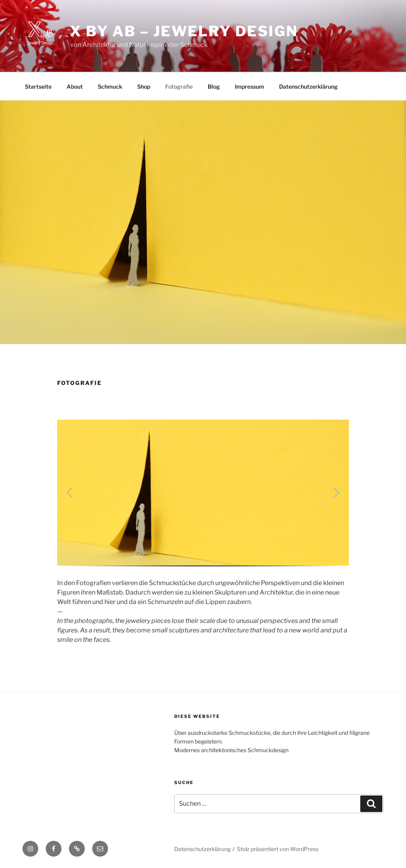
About (75, 86)
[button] (69, 493)
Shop (144, 86)
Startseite (38, 86)
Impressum (250, 86)
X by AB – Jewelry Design (184, 31)
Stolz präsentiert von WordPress (278, 849)
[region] (203, 499)
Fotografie (179, 86)
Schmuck (110, 86)
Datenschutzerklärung (308, 86)
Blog (214, 86)
